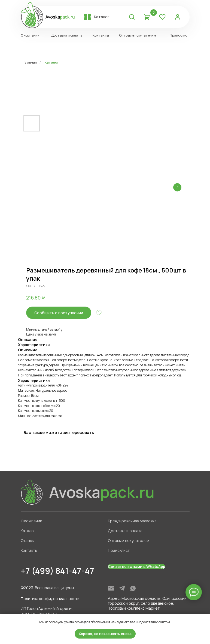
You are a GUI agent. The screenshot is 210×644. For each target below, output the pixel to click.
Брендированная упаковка (132, 521)
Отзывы (28, 540)
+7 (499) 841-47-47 (57, 571)
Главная (30, 62)
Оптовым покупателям (129, 540)
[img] (111, 588)
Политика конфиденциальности (50, 599)
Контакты (29, 550)
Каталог (52, 62)
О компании (31, 521)
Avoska (60, 17)
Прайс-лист (119, 550)
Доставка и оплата (125, 531)
